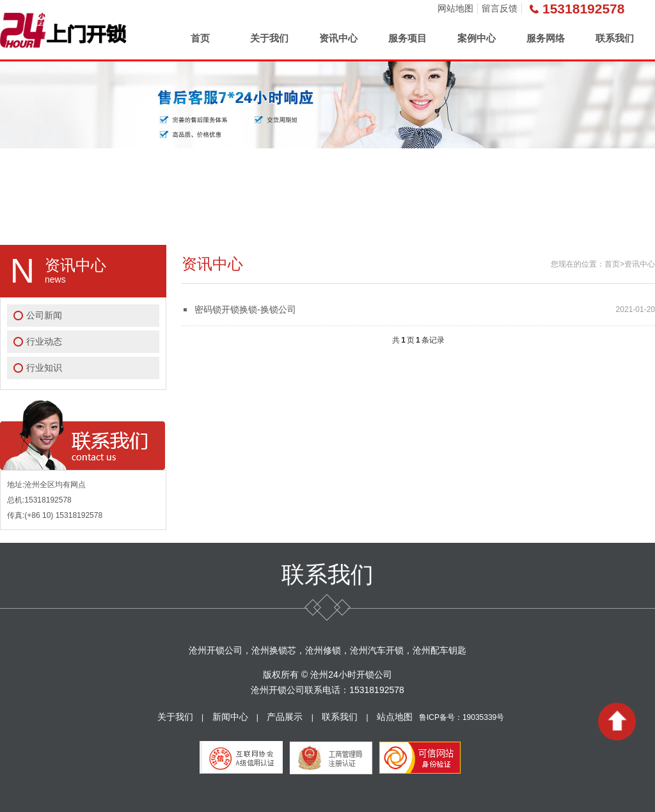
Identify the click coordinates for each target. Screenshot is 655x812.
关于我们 (269, 38)
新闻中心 (230, 717)
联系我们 (615, 38)
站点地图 (395, 717)
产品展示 (285, 717)
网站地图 (455, 8)
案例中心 (477, 38)
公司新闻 (44, 315)
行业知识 (44, 368)
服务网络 (546, 38)
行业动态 (44, 341)
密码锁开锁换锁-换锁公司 (245, 309)
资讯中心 (338, 38)
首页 (200, 38)
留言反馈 (500, 8)
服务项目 (407, 38)
